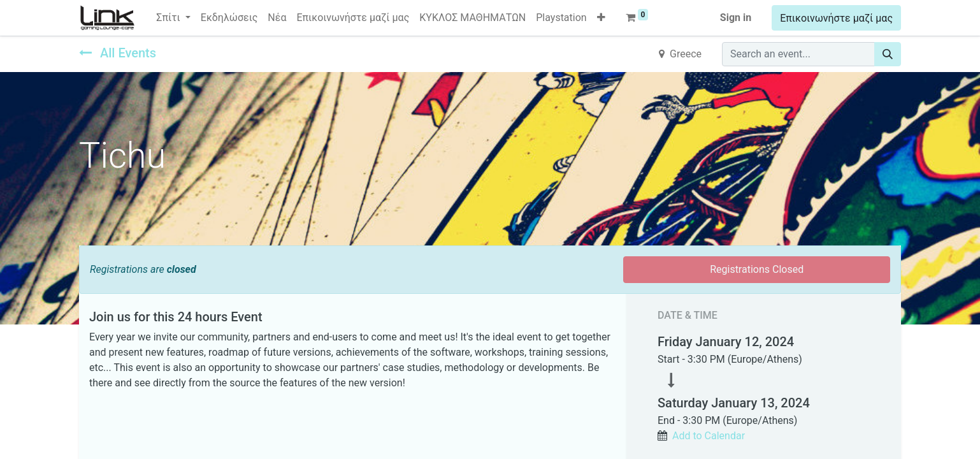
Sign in (736, 18)
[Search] (888, 54)
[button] (601, 18)
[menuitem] (229, 18)
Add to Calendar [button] (709, 436)
